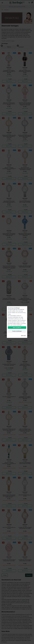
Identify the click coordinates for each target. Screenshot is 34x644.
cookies (14, 311)
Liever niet (23, 336)
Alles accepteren (17, 328)
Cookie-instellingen (17, 331)
